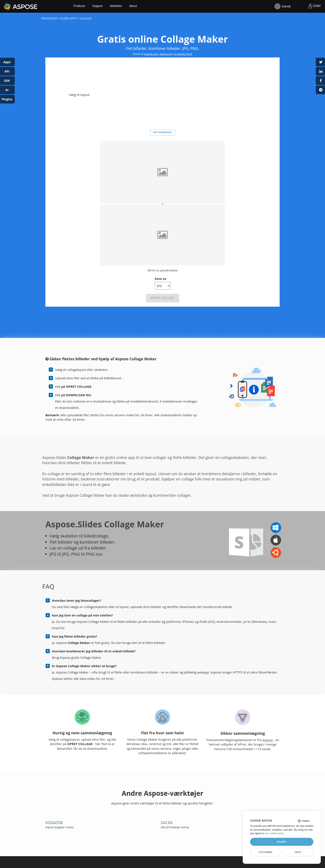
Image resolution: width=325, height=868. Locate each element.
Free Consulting (168, 842)
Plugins (7, 99)
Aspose (8, 6)
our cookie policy (274, 833)
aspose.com (151, 54)
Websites (119, 6)
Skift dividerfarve (162, 89)
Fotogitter (54, 778)
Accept (282, 842)
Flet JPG (167, 778)
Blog (194, 842)
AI (7, 90)
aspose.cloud (184, 54)
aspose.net (166, 54)
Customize (265, 852)
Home (87, 842)
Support (101, 6)
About (137, 6)
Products (82, 6)
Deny (298, 852)
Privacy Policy (174, 863)
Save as (160, 235)
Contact (209, 863)
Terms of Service (193, 863)
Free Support (136, 842)
